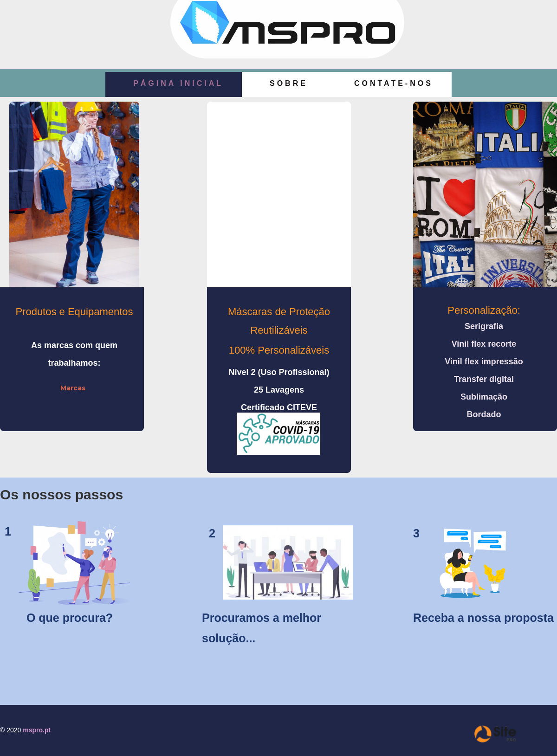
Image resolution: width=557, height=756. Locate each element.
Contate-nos (394, 83)
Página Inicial (178, 83)
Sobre (289, 83)
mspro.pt (37, 730)
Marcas (73, 388)
